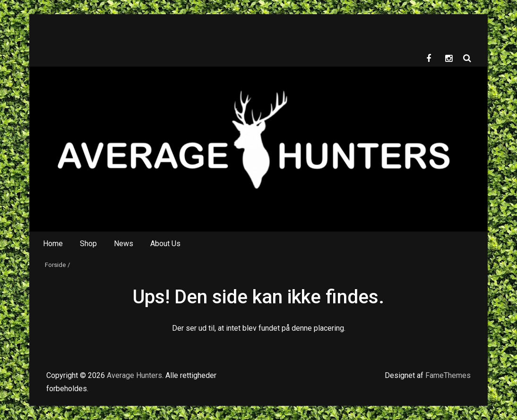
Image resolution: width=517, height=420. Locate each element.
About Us (165, 244)
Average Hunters (134, 375)
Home (53, 244)
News (124, 244)
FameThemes (448, 375)
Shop (88, 244)
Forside (55, 265)
